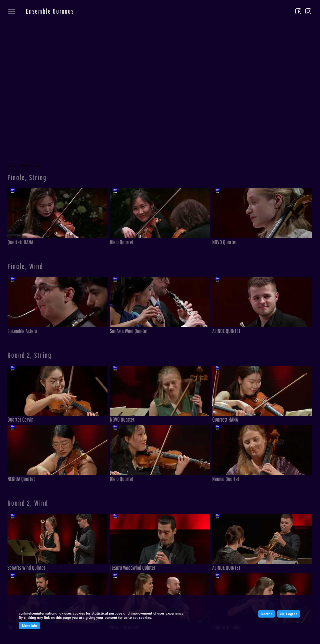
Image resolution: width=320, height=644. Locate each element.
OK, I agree (289, 614)
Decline (267, 614)
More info (29, 626)
